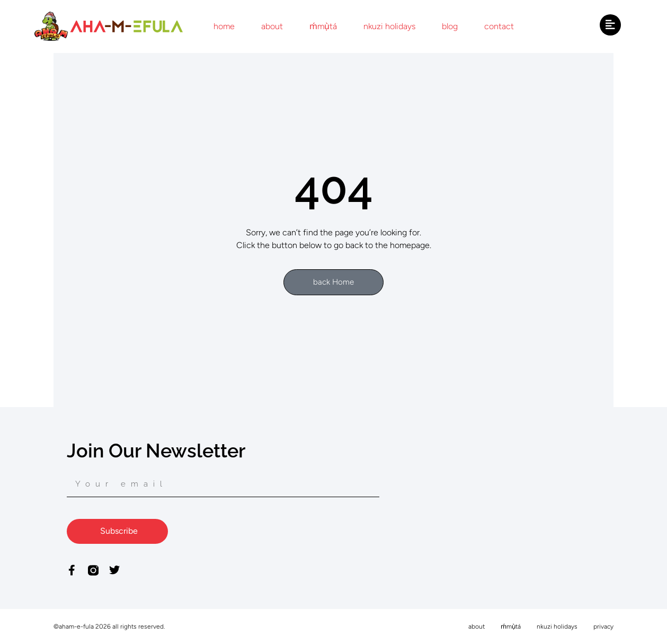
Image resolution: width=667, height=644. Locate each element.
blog (450, 26)
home (224, 26)
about (272, 26)
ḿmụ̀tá (323, 26)
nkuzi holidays (389, 26)
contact (499, 26)
